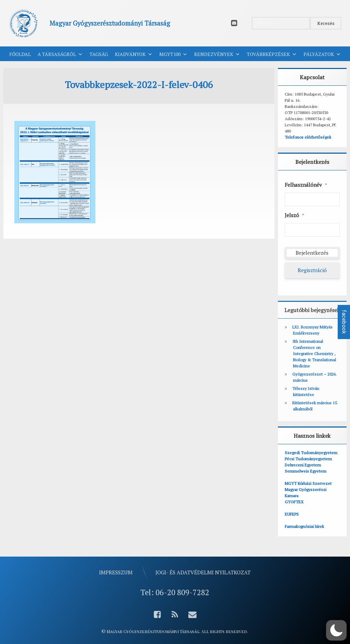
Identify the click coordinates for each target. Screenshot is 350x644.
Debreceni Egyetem (303, 465)
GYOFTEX (294, 502)
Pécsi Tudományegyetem (308, 459)
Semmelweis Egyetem (306, 471)
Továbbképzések (272, 54)
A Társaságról (60, 54)
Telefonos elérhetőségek (308, 137)
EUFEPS (292, 514)
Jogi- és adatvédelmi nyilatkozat (203, 572)
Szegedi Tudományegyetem (311, 453)
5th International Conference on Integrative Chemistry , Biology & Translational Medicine (314, 354)
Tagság (99, 54)
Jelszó (294, 215)
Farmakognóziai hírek (304, 526)
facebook (344, 322)
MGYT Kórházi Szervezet (308, 483)
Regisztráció (312, 270)
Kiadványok (134, 54)
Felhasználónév (306, 185)
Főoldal (20, 54)
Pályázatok (322, 54)
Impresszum (116, 572)
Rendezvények (217, 54)
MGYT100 (173, 54)
